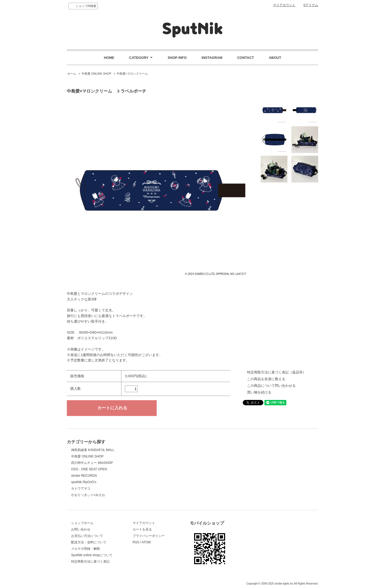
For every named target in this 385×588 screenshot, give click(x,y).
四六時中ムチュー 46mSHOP (92, 463)
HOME (109, 58)
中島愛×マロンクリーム (132, 74)
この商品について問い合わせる (271, 386)
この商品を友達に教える (266, 379)
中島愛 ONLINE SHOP (96, 74)
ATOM (146, 542)
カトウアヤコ (81, 488)
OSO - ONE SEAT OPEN (89, 469)
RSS (136, 542)
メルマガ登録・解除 (86, 549)
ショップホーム (82, 523)
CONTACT (246, 58)
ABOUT (275, 58)
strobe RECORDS (84, 476)
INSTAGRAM (212, 58)
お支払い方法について (87, 536)
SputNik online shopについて (92, 555)
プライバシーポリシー (149, 536)
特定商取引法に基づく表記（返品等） (277, 372)
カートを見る (142, 529)
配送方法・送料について (89, 542)
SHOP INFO (177, 58)
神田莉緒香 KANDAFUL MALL (93, 450)
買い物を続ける (259, 392)
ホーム (72, 74)
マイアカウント (284, 5)
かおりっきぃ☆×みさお (88, 495)
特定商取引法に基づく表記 (90, 562)
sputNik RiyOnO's (84, 482)
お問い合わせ (81, 529)
